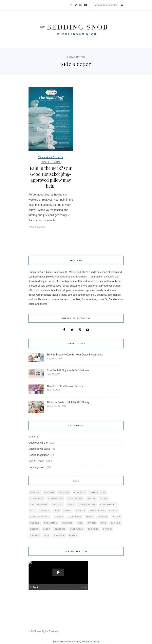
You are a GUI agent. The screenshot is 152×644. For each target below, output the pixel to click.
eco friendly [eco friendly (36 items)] (108, 505)
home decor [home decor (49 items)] (97, 511)
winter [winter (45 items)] (73, 535)
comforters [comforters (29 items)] (55, 498)
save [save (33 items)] (103, 523)
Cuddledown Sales (39, 449)
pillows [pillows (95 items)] (35, 523)
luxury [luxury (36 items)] (59, 517)
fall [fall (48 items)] (33, 511)
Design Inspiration (39, 455)
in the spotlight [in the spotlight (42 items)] (40, 517)
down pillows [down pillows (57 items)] (87, 505)
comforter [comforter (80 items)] (37, 498)
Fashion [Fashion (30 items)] (45, 511)
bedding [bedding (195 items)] (49, 492)
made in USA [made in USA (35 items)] (75, 517)
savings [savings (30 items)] (115, 523)
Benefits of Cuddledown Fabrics (65, 386)
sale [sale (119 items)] (80, 523)
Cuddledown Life (51, 157)
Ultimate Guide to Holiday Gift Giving (68, 402)
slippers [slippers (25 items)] (93, 529)
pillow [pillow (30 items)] (116, 517)
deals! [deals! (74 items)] (91, 498)
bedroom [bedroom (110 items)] (64, 492)
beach (32, 437)
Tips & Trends (51, 162)
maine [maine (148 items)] (90, 517)
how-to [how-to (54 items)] (113, 511)
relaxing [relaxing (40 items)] (67, 523)
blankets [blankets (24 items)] (80, 492)
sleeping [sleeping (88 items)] (60, 529)
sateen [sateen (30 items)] (92, 523)
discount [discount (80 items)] (57, 505)
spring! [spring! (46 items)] (107, 529)
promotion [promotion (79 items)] (51, 523)
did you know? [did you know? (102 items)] (39, 505)
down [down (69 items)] (71, 505)
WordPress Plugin (90, 642)
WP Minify (76, 642)
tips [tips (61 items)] (47, 535)
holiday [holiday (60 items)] (81, 511)
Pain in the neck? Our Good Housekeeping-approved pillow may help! (51, 177)
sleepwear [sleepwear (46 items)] (77, 529)
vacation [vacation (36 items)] (59, 535)
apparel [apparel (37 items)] (35, 492)
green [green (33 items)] (67, 511)
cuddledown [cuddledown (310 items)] (75, 498)
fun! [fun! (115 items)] (57, 511)
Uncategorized (37, 467)
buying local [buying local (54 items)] (98, 492)
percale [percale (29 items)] (103, 517)
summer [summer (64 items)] (35, 535)
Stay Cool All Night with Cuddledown (68, 370)
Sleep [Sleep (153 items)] (47, 529)
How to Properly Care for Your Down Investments (75, 354)
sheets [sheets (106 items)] (34, 529)
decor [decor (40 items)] (104, 498)
